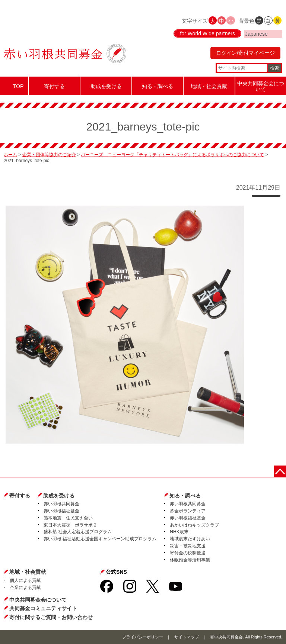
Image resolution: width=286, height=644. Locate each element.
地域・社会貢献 (28, 572)
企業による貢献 (25, 587)
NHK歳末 (179, 532)
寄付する (20, 496)
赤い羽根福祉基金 (61, 511)
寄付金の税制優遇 (188, 553)
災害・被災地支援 (188, 546)
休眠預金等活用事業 (190, 560)
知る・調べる (185, 496)
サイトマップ (187, 637)
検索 (274, 68)
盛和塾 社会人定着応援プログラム (78, 532)
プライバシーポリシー (143, 637)
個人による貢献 (25, 580)
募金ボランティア (188, 511)
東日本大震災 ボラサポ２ (70, 525)
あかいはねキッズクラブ (194, 525)
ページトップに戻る (280, 471)
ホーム (10, 155)
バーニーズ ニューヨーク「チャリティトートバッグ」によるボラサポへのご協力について (172, 155)
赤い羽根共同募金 (61, 504)
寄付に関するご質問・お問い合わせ (51, 617)
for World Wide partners (207, 33)
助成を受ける (59, 496)
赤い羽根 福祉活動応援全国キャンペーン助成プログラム (100, 539)
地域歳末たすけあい (190, 539)
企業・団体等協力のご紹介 (49, 155)
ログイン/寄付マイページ (245, 53)
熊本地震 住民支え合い (68, 518)
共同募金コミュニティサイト (43, 608)
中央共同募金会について (38, 600)
